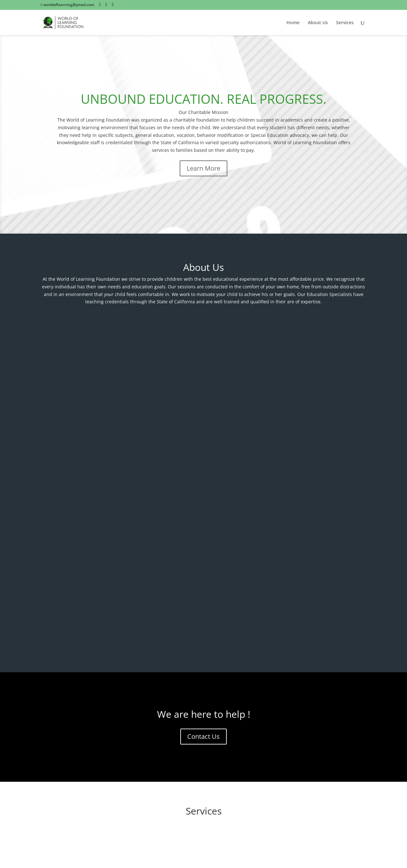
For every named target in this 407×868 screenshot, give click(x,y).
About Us (318, 23)
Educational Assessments (203, 623)
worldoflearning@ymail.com (204, 745)
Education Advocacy (89, 557)
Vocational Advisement (89, 623)
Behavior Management (318, 557)
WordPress (146, 860)
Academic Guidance (203, 557)
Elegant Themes (86, 860)
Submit (120, 795)
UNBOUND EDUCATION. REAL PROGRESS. (204, 99)
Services (345, 23)
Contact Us (203, 416)
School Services (318, 623)
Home (293, 23)
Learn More (203, 168)
